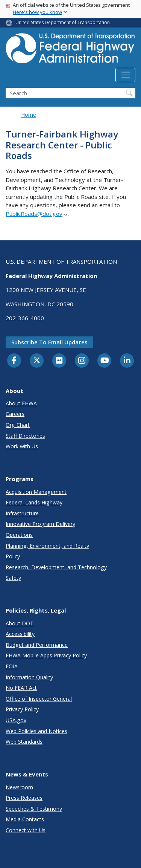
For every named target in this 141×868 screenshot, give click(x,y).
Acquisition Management (36, 492)
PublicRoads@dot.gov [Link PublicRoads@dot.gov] (37, 214)
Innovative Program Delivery (40, 524)
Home (29, 115)
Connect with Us (26, 830)
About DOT (20, 623)
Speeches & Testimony (34, 809)
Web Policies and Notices (36, 731)
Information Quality (29, 677)
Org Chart (18, 425)
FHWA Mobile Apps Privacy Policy (46, 655)
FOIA (12, 666)
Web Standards (24, 742)
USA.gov (16, 720)
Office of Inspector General (39, 699)
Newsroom (19, 787)
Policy (13, 556)
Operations (19, 535)
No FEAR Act (21, 688)
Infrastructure (22, 513)
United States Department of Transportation (63, 22)
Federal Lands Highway (34, 502)
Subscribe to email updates (49, 342)
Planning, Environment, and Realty (47, 546)
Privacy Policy (22, 709)
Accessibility (20, 634)
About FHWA (21, 403)
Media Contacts (25, 819)
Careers (15, 414)
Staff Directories (25, 436)
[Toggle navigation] (125, 75)
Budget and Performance (37, 645)
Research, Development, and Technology (56, 567)
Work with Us (22, 446)
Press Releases (24, 798)
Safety (13, 578)
